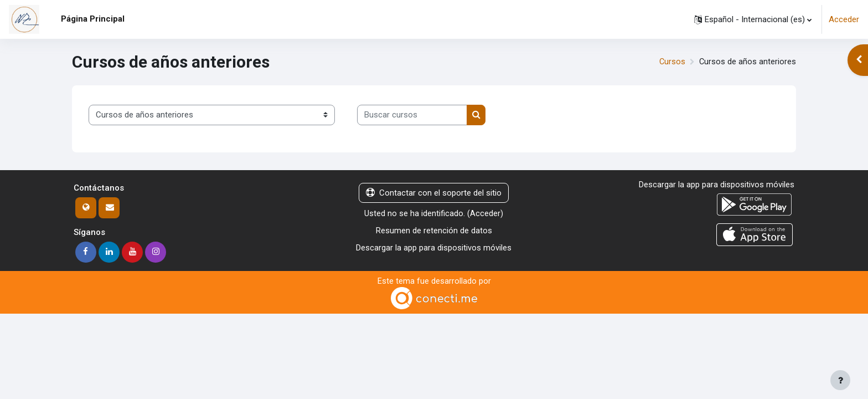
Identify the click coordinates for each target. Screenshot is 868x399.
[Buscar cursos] (412, 115)
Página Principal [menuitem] (93, 19)
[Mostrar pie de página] (840, 380)
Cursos (671, 62)
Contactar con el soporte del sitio (434, 193)
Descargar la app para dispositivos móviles (434, 247)
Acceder (844, 19)
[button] (753, 19)
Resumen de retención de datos (434, 231)
